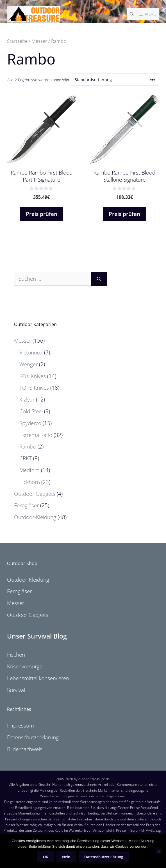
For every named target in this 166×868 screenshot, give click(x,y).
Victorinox (31, 352)
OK (46, 857)
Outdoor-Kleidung (35, 517)
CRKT (26, 458)
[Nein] (159, 851)
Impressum (21, 726)
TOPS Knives (34, 388)
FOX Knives (33, 376)
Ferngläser (26, 505)
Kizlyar (27, 400)
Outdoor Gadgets (35, 494)
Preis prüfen (42, 214)
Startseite (17, 41)
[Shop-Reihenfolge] (115, 80)
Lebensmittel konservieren (38, 678)
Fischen (16, 655)
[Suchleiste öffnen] (132, 14)
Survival (16, 690)
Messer (39, 41)
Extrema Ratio (36, 435)
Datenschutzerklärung (33, 737)
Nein (66, 857)
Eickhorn (30, 482)
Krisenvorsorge (25, 666)
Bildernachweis (25, 749)
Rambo (28, 447)
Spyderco (30, 423)
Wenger (29, 364)
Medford (29, 470)
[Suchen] (99, 279)
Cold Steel (31, 411)
